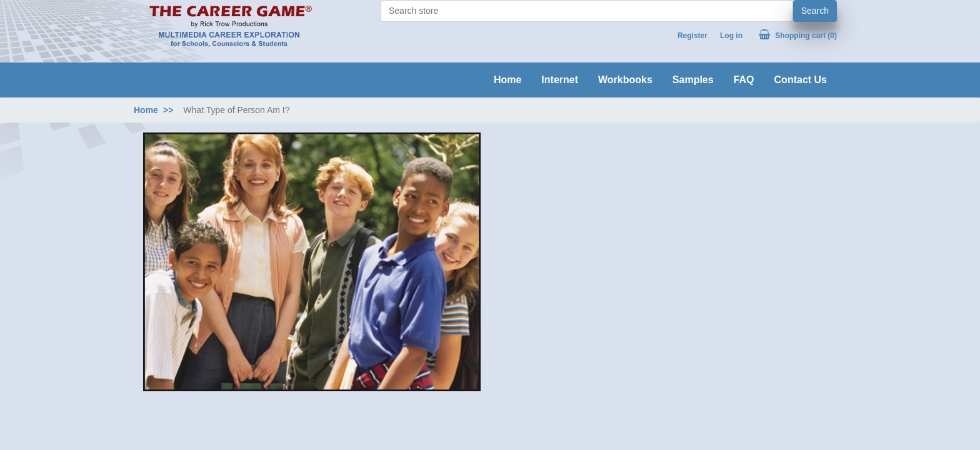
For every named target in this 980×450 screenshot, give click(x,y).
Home (507, 80)
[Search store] (587, 11)
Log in (731, 36)
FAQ (744, 80)
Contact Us (801, 80)
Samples (693, 80)
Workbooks (625, 80)
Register (692, 36)
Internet (560, 80)
